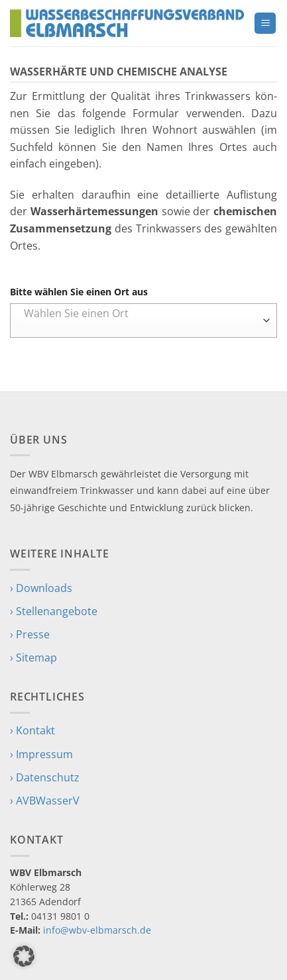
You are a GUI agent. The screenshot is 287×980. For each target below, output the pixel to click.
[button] (265, 24)
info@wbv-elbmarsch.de (97, 930)
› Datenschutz (45, 777)
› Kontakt (32, 730)
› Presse (30, 634)
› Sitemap (33, 658)
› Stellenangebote (54, 611)
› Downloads (41, 588)
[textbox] (140, 313)
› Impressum (41, 754)
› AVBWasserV (45, 801)
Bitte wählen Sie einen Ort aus (79, 292)
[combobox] (143, 320)
